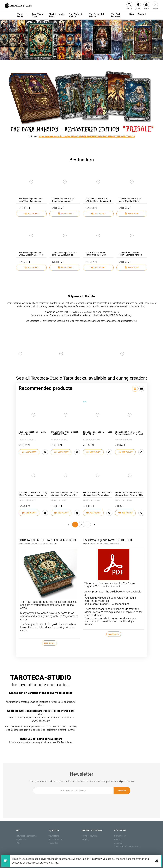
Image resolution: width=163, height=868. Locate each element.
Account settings (56, 839)
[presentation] (80, 801)
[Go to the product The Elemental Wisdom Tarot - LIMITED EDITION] (65, 415)
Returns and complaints (26, 836)
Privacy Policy (120, 836)
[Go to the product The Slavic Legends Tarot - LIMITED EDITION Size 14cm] (65, 238)
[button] (45, 452)
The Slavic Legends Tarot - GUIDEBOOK (108, 540)
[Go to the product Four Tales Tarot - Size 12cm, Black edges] (33, 415)
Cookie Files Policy (92, 859)
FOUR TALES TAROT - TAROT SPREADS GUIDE (48, 540)
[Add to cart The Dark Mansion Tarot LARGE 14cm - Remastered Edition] (98, 214)
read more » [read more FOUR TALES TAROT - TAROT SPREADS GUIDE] (49, 643)
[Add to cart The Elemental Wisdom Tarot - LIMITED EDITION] (61, 452)
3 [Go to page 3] (88, 525)
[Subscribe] (122, 791)
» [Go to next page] (94, 524)
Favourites (53, 843)
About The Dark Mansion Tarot (127, 846)
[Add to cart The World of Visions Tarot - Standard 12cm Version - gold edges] (98, 268)
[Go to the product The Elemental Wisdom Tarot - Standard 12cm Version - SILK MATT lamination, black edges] (130, 475)
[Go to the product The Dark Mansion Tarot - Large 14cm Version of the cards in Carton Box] (33, 475)
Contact (118, 839)
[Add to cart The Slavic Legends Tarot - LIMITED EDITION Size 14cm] (65, 268)
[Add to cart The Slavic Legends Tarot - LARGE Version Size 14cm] (31, 268)
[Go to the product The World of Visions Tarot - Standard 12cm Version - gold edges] (98, 238)
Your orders (54, 836)
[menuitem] (23, 15)
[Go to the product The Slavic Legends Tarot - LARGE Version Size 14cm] (31, 238)
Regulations (21, 839)
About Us (118, 843)
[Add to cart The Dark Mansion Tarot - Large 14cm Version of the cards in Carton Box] (29, 513)
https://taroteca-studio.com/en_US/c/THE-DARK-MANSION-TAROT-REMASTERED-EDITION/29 (87, 136)
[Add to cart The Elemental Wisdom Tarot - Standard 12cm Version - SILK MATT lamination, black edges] (125, 513)
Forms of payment (89, 836)
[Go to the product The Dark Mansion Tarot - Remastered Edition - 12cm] (65, 184)
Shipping (85, 839)
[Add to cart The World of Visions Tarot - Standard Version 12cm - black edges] (132, 268)
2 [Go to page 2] (81, 525)
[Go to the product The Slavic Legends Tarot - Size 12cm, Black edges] (31, 184)
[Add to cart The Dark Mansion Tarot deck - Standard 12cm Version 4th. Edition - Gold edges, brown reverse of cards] (61, 513)
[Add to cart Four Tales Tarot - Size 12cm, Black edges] (29, 452)
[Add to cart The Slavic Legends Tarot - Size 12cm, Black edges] (31, 214)
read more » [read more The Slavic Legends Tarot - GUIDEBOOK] (114, 634)
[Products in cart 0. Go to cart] (138, 6)
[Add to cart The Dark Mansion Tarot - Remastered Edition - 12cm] (65, 214)
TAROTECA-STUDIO (27, 440)
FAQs (18, 843)
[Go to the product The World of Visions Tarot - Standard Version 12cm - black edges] (132, 238)
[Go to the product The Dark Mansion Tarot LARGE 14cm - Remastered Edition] (98, 184)
